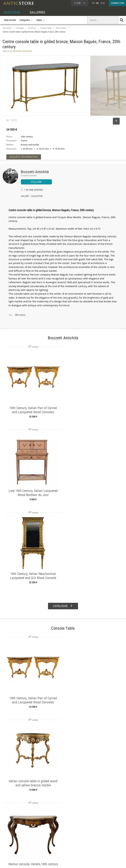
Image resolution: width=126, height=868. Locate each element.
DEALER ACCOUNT (11, 832)
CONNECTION (118, 3)
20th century (61, 28)
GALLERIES (37, 12)
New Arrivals (10, 20)
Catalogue (20, 28)
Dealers (57, 836)
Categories (33, 836)
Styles (31, 840)
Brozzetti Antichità (35, 172)
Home (93, 837)
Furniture (32, 28)
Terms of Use (46, 862)
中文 (103, 3)
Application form (13, 847)
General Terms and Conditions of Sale (70, 862)
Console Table (46, 28)
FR (93, 3)
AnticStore (7, 28)
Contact (94, 840)
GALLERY (25, 196)
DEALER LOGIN (13, 839)
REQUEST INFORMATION (24, 157)
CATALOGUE (12, 12)
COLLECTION (37, 196)
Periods (32, 844)
